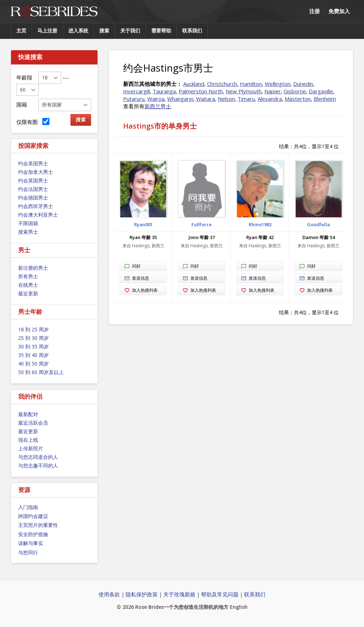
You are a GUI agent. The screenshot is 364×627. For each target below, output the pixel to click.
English (239, 607)
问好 (132, 266)
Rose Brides (54, 12)
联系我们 (192, 30)
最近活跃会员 (33, 423)
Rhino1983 (260, 224)
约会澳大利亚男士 (38, 215)
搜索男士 (28, 232)
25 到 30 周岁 (33, 338)
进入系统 (78, 30)
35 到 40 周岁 (33, 355)
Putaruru (134, 99)
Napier (273, 91)
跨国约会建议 (33, 516)
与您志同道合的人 (38, 457)
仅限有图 (33, 122)
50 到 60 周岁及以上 (41, 372)
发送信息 (137, 278)
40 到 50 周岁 (33, 364)
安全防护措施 (33, 534)
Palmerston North (201, 91)
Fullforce (202, 224)
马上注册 (47, 30)
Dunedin (303, 84)
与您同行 (28, 552)
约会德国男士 (33, 198)
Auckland (194, 84)
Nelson (226, 99)
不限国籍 (28, 223)
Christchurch (222, 84)
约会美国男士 (33, 163)
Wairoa (156, 99)
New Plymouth (244, 91)
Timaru (246, 99)
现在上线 (28, 440)
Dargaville (321, 91)
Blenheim (325, 99)
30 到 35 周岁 (33, 346)
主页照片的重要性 (38, 525)
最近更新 (28, 293)
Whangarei (180, 99)
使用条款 (109, 594)
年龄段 (24, 77)
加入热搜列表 (141, 291)
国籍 (22, 104)
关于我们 (130, 30)
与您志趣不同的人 (38, 465)
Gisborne (295, 91)
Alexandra (270, 99)
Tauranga (164, 91)
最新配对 (28, 414)
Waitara (205, 99)
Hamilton (251, 84)
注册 (315, 11)
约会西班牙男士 (36, 206)
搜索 (104, 30)
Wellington (278, 84)
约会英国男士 (33, 180)
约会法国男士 (33, 189)
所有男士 (28, 276)
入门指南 (28, 507)
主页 (21, 30)
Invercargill (136, 91)
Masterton (298, 99)
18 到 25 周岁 (33, 329)
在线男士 (28, 285)
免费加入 (339, 11)
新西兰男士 (158, 106)
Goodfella (318, 224)
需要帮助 (161, 30)
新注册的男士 (33, 268)
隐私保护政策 (142, 594)
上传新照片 (31, 448)
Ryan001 (143, 224)
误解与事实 (31, 543)
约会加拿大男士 (36, 172)
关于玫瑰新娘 (179, 594)
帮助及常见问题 (220, 594)
